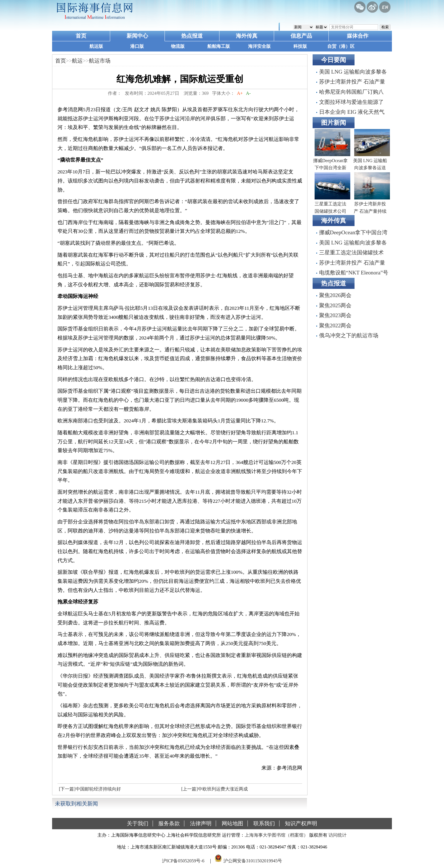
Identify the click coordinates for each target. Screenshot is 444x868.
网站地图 (232, 823)
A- (248, 93)
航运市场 (100, 61)
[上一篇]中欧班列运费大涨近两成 (214, 789)
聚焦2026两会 (335, 295)
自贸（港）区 (341, 46)
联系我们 (264, 823)
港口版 (137, 46)
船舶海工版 (219, 46)
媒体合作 (358, 36)
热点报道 (192, 36)
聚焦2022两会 (335, 325)
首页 (81, 36)
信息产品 (301, 36)
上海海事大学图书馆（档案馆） (276, 835)
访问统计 (338, 835)
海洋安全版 (259, 46)
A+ (240, 93)
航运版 (96, 46)
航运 (77, 61)
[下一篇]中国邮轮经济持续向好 (90, 789)
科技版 (300, 46)
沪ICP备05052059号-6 (183, 861)
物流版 (178, 46)
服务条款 (169, 823)
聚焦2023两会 (335, 315)
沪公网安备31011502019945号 (253, 861)
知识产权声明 (301, 823)
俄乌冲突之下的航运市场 (349, 335)
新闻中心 (137, 36)
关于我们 (138, 823)
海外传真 (247, 36)
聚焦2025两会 (335, 305)
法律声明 (201, 823)
